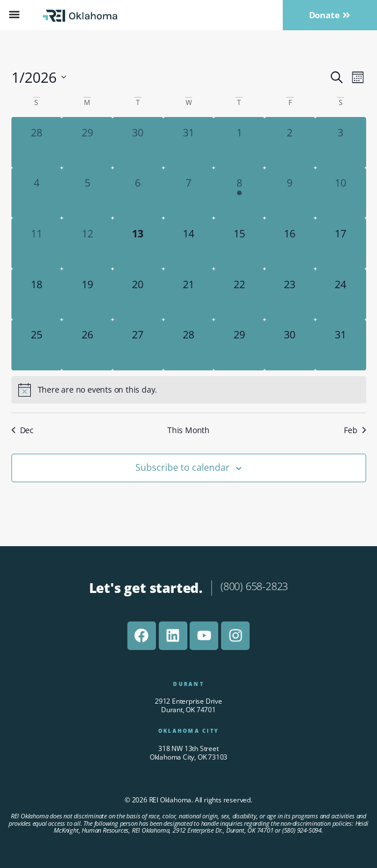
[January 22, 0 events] (239, 294)
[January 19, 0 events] (87, 294)
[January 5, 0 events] (87, 193)
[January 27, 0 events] (138, 345)
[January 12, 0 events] (87, 243)
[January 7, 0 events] (189, 193)
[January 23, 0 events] (290, 294)
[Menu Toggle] (14, 14)
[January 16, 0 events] (290, 243)
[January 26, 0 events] (87, 345)
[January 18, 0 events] (37, 294)
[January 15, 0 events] (239, 243)
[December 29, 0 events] (87, 142)
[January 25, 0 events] (37, 345)
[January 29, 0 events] (239, 345)
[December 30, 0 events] (138, 142)
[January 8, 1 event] (239, 193)
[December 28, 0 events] (37, 142)
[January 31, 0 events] (341, 345)
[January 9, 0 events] (290, 193)
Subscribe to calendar (183, 467)
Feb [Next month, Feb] (355, 430)
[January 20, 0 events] (138, 294)
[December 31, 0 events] (189, 142)
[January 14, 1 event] (189, 243)
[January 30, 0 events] (290, 345)
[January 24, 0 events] (341, 294)
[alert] (189, 390)
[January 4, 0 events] (37, 193)
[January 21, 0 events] (189, 294)
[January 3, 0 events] (341, 142)
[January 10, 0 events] (341, 193)
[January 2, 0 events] (290, 142)
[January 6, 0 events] (138, 193)
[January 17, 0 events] (341, 243)
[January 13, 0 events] (138, 243)
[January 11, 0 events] (37, 243)
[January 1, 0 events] (239, 142)
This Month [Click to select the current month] (188, 430)
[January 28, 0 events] (189, 345)
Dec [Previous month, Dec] (23, 430)
